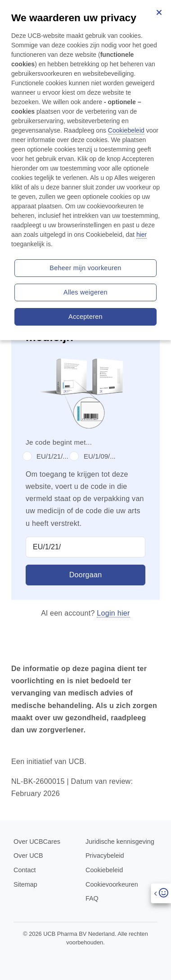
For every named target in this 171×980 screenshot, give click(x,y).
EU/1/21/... (52, 456)
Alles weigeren (85, 292)
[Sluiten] (159, 12)
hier (142, 235)
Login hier (113, 613)
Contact (25, 870)
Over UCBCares (37, 842)
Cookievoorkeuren (112, 884)
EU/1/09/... (100, 456)
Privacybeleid (105, 856)
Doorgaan (86, 575)
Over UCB (28, 856)
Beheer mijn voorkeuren (85, 268)
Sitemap (25, 884)
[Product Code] (85, 547)
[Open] (161, 893)
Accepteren (85, 317)
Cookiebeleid (104, 870)
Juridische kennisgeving (120, 842)
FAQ (92, 898)
